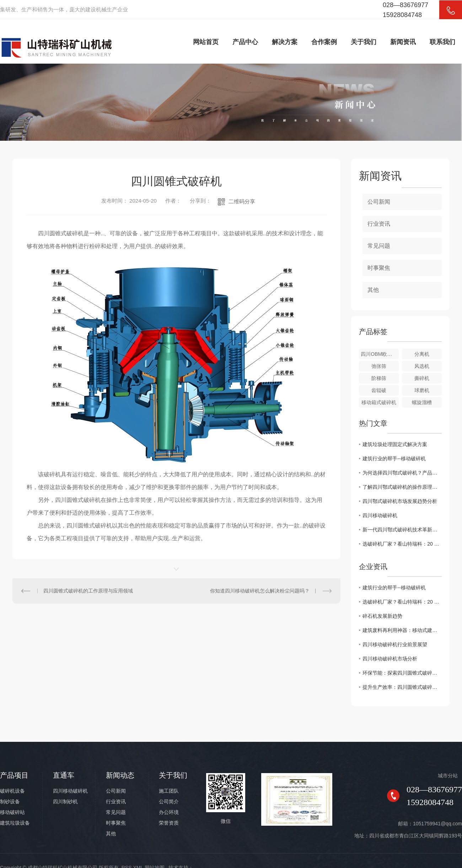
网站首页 (206, 42)
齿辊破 (379, 390)
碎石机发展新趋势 (382, 616)
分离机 (422, 354)
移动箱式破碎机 (379, 402)
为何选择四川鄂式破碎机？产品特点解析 (402, 473)
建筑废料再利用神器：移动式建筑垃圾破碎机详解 (402, 630)
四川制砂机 (65, 802)
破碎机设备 (12, 791)
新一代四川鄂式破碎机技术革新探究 (402, 530)
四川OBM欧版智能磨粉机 (380, 354)
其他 (373, 290)
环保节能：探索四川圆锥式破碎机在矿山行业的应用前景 (402, 673)
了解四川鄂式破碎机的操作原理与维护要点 (402, 487)
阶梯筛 (379, 378)
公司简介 (169, 802)
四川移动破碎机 (380, 515)
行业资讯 (379, 224)
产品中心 (245, 42)
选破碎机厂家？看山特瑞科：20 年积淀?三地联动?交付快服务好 (402, 544)
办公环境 (169, 812)
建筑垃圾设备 (15, 823)
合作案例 (324, 42)
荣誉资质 (169, 823)
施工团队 (169, 791)
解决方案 (285, 42)
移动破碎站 (12, 812)
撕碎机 (422, 378)
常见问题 (379, 246)
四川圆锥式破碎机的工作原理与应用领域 (88, 591)
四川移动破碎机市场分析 (390, 659)
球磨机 (422, 390)
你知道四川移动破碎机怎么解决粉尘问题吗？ (260, 591)
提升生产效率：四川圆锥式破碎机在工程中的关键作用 (402, 687)
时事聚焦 (379, 268)
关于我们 (364, 42)
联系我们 (442, 42)
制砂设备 (10, 802)
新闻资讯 (403, 42)
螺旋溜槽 (422, 402)
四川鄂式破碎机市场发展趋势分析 (400, 501)
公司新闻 (379, 202)
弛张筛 (379, 366)
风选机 (422, 366)
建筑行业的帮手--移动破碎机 (394, 459)
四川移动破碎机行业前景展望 (395, 644)
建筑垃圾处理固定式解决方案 (395, 444)
